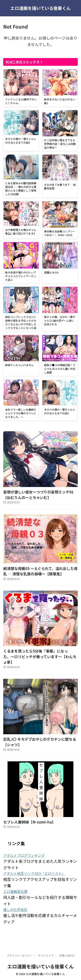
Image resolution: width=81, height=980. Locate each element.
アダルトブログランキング (24, 855)
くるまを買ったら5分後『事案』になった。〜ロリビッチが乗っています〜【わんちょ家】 (40, 656)
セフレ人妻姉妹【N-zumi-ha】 (29, 822)
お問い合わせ (67, 955)
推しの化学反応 (15, 909)
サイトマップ (46, 955)
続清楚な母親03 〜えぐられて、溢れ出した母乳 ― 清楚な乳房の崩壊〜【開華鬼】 (40, 571)
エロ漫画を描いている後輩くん (40, 8)
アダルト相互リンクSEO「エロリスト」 (34, 873)
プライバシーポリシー (20, 955)
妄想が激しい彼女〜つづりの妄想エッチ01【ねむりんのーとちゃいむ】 (38, 495)
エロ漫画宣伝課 (15, 891)
